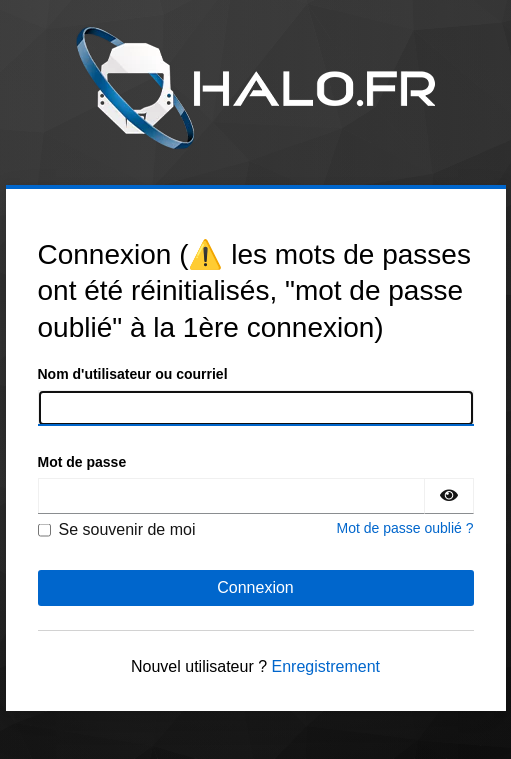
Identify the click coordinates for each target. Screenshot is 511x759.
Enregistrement (326, 666)
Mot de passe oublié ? (405, 528)
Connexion (255, 587)
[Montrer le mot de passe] (449, 496)
